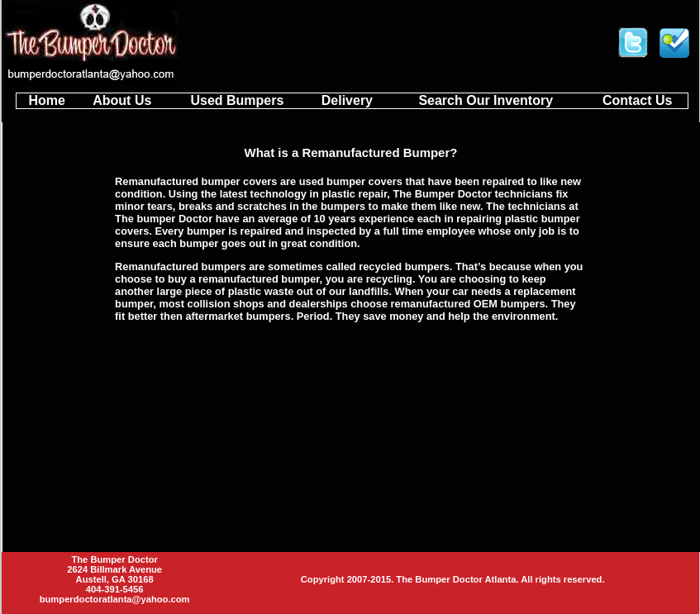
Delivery (347, 100)
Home (46, 100)
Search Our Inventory (486, 100)
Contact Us (637, 100)
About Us (122, 100)
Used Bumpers (237, 100)
